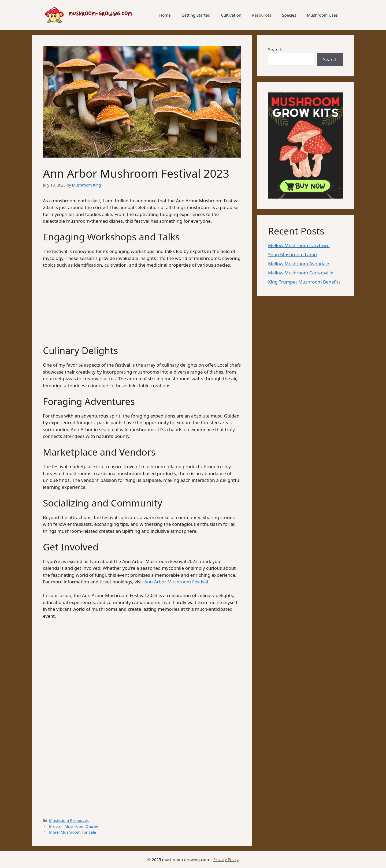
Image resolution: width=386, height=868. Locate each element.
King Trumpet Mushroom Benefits (304, 282)
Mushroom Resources (69, 820)
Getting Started (196, 15)
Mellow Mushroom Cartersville (301, 273)
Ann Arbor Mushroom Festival (176, 582)
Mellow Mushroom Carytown (299, 245)
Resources (262, 15)
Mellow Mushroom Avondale (299, 264)
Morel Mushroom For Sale (73, 832)
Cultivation (231, 15)
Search (275, 49)
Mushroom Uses (322, 15)
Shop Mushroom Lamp (292, 254)
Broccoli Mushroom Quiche (74, 826)
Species (289, 15)
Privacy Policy (226, 859)
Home (165, 15)
